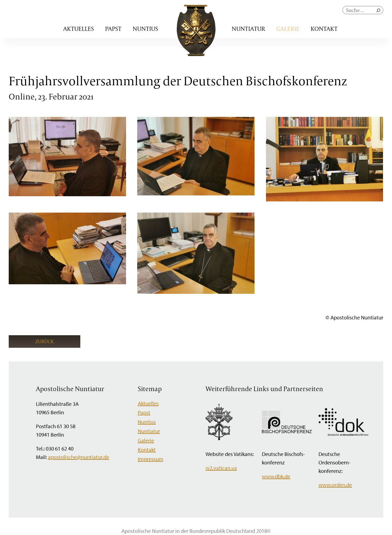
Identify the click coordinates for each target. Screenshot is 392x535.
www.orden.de (335, 485)
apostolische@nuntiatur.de (79, 457)
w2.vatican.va (221, 468)
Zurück (45, 341)
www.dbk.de (276, 476)
